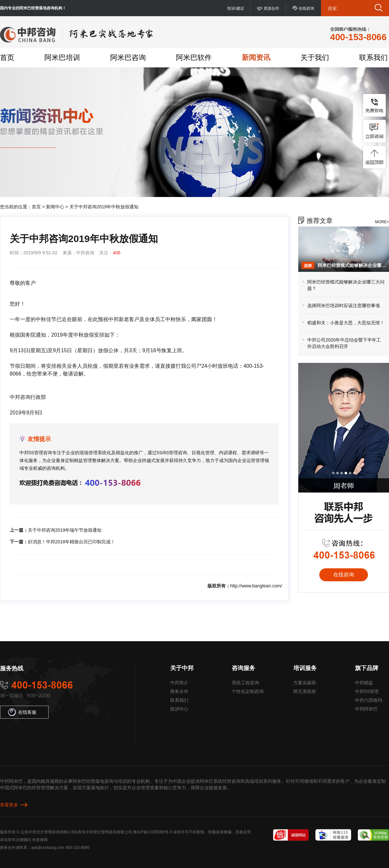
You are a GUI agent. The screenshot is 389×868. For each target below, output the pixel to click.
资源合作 (271, 8)
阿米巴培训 (62, 58)
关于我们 (315, 58)
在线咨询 (306, 8)
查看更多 (9, 805)
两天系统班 (305, 691)
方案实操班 (305, 683)
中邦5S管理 (367, 691)
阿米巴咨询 (128, 58)
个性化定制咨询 (248, 691)
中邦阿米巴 (366, 709)
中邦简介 (179, 683)
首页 (7, 58)
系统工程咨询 (245, 683)
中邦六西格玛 (369, 700)
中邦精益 (364, 683)
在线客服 (22, 712)
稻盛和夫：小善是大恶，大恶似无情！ (346, 323)
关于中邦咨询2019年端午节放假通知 (65, 530)
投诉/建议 (236, 8)
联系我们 (373, 58)
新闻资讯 (256, 58)
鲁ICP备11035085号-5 (153, 832)
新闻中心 (55, 207)
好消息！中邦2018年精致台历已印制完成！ (71, 542)
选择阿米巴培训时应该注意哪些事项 (344, 306)
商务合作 (179, 691)
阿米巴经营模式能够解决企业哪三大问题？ (352, 265)
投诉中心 (179, 709)
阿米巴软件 (194, 58)
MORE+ (382, 222)
